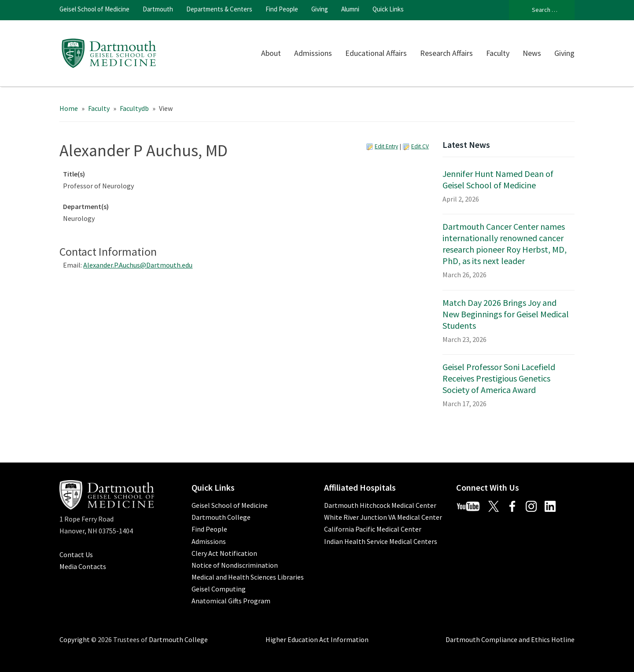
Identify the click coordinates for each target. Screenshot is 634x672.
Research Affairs (446, 53)
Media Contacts (83, 566)
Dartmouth (158, 9)
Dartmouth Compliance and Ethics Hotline (510, 639)
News (532, 53)
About (271, 53)
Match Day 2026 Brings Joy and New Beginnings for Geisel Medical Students (506, 314)
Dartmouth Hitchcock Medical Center (380, 505)
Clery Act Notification (224, 553)
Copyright (75, 639)
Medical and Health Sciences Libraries (248, 577)
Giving (320, 9)
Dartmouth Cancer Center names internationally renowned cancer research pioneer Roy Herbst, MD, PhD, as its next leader (505, 244)
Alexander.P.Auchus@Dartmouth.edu (138, 265)
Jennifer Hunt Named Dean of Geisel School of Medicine (498, 179)
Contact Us (76, 554)
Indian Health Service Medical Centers (381, 541)
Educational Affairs (376, 53)
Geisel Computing (219, 589)
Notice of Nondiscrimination (235, 565)
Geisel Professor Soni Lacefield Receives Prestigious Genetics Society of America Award (499, 378)
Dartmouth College (221, 517)
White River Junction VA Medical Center (383, 517)
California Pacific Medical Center (373, 529)
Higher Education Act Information (317, 639)
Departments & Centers (219, 9)
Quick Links (388, 9)
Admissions (313, 53)
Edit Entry (386, 146)
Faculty (498, 53)
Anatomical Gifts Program (231, 601)
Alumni (350, 9)
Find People (282, 9)
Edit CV (420, 146)
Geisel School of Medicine (94, 9)
